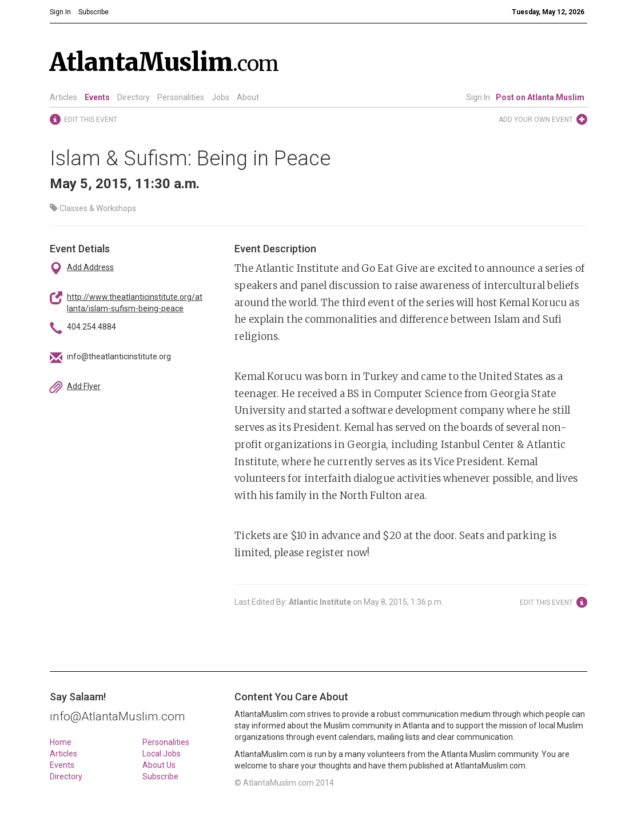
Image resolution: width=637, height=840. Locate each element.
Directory (134, 97)
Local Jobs (162, 754)
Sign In (478, 97)
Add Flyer (84, 386)
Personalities (181, 97)
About (248, 97)
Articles (63, 97)
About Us (159, 765)
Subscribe (160, 776)
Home (61, 742)
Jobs (220, 97)
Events (97, 97)
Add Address (90, 267)
